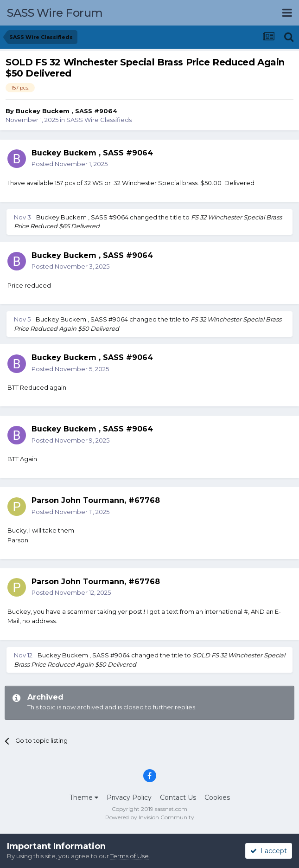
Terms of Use (130, 856)
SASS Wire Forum (55, 13)
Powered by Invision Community (150, 817)
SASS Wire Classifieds (99, 120)
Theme (84, 797)
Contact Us (178, 797)
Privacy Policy (129, 797)
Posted (70, 164)
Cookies (217, 797)
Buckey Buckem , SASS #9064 (67, 111)
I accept (269, 851)
